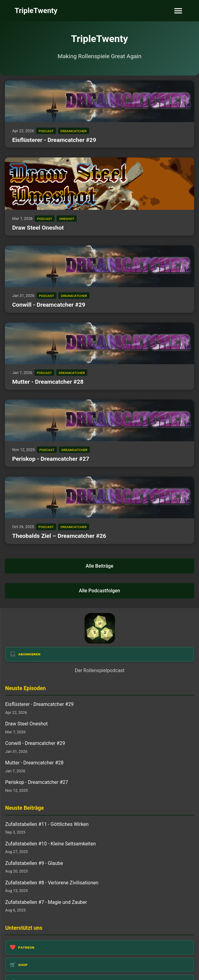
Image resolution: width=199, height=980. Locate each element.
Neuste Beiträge (24, 808)
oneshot (67, 219)
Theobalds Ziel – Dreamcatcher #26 (59, 536)
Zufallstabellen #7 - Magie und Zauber (46, 902)
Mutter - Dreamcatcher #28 (48, 382)
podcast (46, 131)
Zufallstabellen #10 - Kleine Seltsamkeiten (51, 844)
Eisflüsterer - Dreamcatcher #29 (54, 140)
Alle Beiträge (99, 566)
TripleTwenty (36, 11)
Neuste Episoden (25, 688)
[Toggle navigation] (178, 11)
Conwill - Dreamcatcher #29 (49, 305)
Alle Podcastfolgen (99, 591)
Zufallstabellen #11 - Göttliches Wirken (47, 824)
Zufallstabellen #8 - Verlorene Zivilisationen (52, 883)
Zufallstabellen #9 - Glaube (34, 863)
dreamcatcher (74, 131)
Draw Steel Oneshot (38, 228)
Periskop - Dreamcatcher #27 (51, 459)
